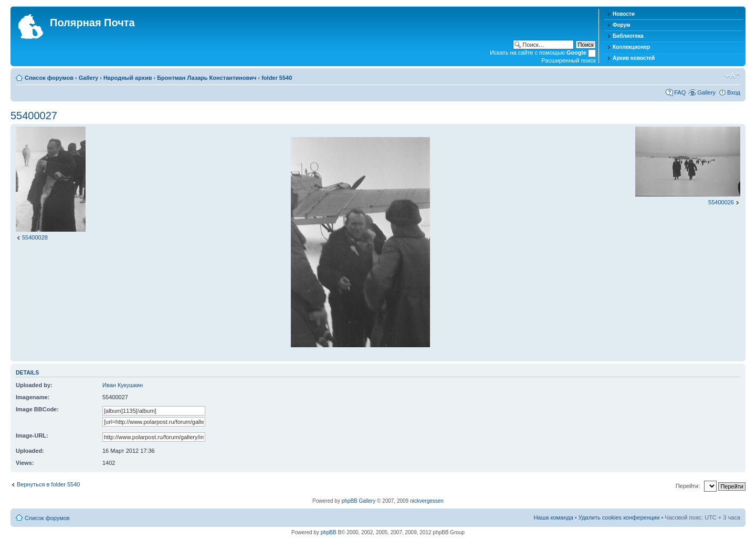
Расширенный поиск (569, 60)
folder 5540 (277, 78)
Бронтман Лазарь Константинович (207, 78)
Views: (25, 463)
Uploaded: (30, 451)
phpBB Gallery (359, 501)
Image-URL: (32, 435)
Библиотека (628, 36)
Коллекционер (631, 47)
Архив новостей (634, 58)
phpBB (329, 532)
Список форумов (49, 78)
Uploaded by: (34, 385)
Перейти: (688, 486)
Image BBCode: (37, 409)
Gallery (88, 78)
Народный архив (128, 78)
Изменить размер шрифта (733, 76)
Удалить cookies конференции (619, 517)
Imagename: (33, 397)
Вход (734, 92)
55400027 (34, 116)
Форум (621, 25)
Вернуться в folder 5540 (48, 484)
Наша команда (553, 517)
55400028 (35, 237)
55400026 (721, 202)
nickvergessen (427, 501)
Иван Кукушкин (123, 385)
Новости (624, 14)
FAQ (680, 92)
